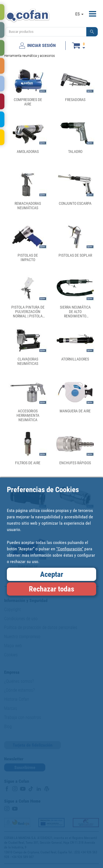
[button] (92, 32)
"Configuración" (70, 549)
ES (79, 14)
